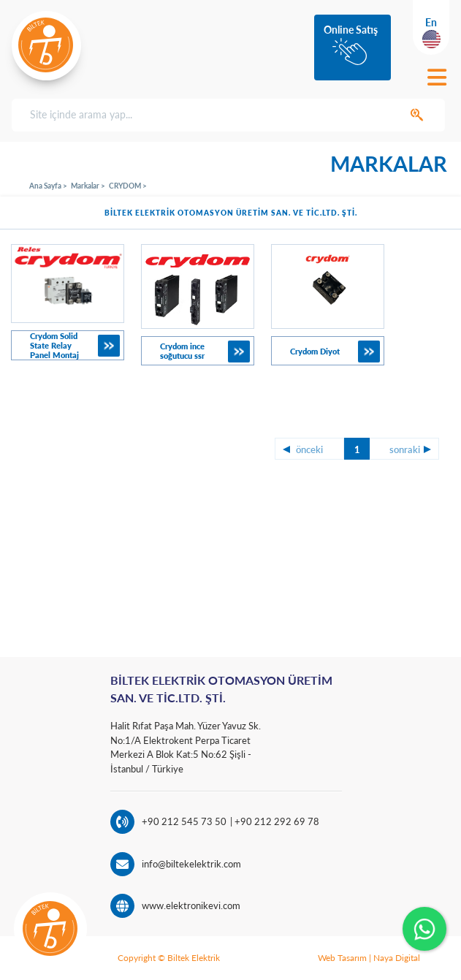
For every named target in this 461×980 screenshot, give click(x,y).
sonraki (405, 449)
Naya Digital (397, 958)
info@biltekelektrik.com (191, 864)
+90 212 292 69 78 (276, 821)
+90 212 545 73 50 (184, 821)
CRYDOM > (128, 186)
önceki (309, 449)
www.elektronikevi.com (191, 905)
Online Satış (351, 30)
